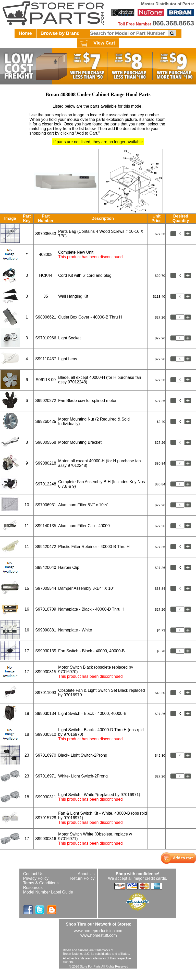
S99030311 (46, 797)
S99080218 (46, 463)
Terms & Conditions (41, 883)
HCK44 (46, 275)
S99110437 (46, 359)
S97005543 (46, 234)
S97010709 (46, 609)
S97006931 (46, 505)
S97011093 (46, 693)
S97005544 (46, 588)
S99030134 (46, 714)
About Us (86, 874)
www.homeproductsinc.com (99, 931)
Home (25, 33)
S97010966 (46, 338)
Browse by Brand (60, 33)
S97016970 (46, 755)
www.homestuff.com (99, 935)
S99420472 (46, 547)
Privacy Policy (36, 878)
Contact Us (33, 874)
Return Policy (82, 878)
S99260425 (46, 421)
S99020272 (46, 401)
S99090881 (46, 630)
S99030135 (46, 651)
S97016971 (46, 776)
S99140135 (46, 526)
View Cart (97, 43)
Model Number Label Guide (48, 892)
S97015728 (46, 818)
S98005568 (46, 442)
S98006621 (46, 317)
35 (46, 296)
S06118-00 (46, 380)
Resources (33, 888)
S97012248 (46, 484)
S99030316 (46, 839)
